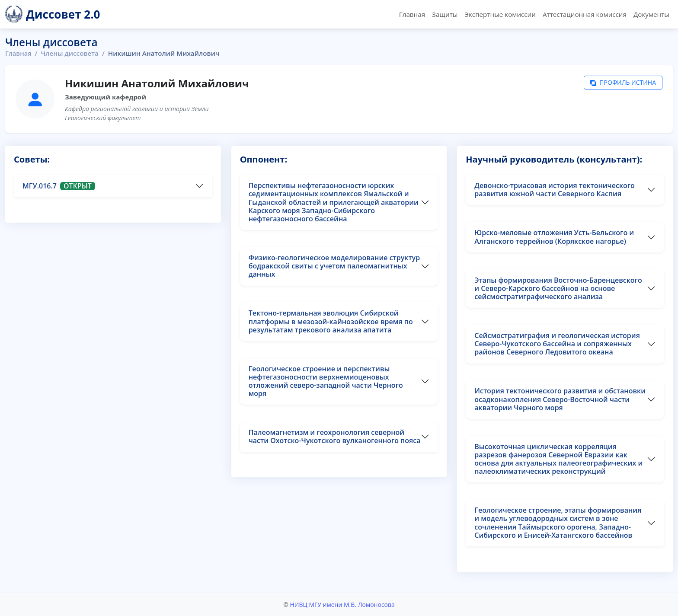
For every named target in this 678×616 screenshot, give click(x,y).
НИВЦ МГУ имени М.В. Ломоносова (342, 605)
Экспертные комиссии (500, 14)
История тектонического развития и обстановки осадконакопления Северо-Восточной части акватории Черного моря (560, 399)
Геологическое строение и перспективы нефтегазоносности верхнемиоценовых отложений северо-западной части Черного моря (326, 381)
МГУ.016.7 (59, 186)
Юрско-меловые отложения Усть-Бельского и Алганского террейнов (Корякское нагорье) (554, 237)
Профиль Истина (623, 83)
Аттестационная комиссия (585, 14)
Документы (651, 14)
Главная (412, 14)
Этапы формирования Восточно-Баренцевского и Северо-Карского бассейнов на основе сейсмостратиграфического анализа (558, 288)
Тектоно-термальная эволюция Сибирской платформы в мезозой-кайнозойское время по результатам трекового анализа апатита (331, 321)
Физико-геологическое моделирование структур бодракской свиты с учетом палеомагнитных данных (334, 266)
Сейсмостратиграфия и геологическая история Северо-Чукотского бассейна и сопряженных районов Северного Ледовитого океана (557, 344)
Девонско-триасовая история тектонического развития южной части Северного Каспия (554, 190)
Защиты (445, 14)
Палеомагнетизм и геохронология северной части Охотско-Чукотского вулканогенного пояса (335, 436)
